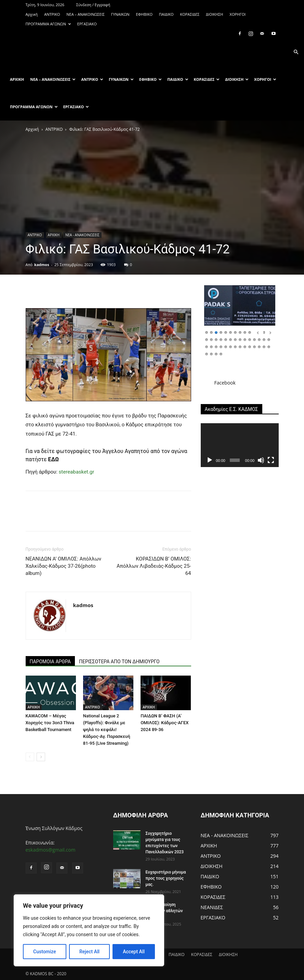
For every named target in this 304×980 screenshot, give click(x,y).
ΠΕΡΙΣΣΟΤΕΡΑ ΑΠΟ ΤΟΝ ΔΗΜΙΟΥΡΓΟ (119, 662)
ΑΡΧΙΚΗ (54, 235)
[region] (89, 930)
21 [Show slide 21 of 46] (235, 339)
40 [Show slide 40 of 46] (259, 346)
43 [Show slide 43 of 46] (207, 354)
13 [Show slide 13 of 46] (264, 332)
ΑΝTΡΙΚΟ (52, 14)
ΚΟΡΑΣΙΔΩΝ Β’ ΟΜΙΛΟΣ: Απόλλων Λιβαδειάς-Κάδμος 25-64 (154, 566)
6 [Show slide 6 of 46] (230, 332)
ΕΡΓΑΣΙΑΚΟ (87, 24)
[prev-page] (30, 757)
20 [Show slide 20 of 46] (230, 339)
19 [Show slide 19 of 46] (226, 339)
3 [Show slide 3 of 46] (216, 332)
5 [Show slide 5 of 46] (226, 332)
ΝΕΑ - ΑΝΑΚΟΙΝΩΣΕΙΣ (82, 235)
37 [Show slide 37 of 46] (245, 346)
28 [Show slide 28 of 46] (269, 339)
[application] (240, 445)
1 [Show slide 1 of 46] (207, 332)
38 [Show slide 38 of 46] (250, 346)
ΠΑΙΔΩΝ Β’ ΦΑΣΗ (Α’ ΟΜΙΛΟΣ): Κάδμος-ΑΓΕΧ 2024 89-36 (164, 723)
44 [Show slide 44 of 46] (211, 354)
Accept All (134, 952)
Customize (45, 952)
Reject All (89, 952)
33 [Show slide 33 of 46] (226, 346)
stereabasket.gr (77, 472)
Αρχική (32, 14)
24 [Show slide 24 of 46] (250, 339)
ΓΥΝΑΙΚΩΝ (120, 14)
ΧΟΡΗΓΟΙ (237, 14)
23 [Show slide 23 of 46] (245, 339)
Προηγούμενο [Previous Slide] (258, 333)
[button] (296, 52)
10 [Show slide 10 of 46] (250, 332)
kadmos (42, 265)
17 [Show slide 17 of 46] (216, 339)
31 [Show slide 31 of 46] (216, 346)
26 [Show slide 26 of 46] (259, 339)
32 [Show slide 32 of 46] (221, 346)
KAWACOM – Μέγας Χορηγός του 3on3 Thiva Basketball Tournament (50, 723)
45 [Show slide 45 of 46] (216, 354)
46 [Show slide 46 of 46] (221, 354)
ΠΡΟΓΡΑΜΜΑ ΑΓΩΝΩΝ (48, 24)
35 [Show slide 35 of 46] (235, 346)
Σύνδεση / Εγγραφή (93, 5)
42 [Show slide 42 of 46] (269, 346)
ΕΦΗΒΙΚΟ (144, 14)
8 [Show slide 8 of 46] (240, 332)
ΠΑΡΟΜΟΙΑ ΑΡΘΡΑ (50, 662)
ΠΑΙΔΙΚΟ (166, 14)
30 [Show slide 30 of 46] (211, 346)
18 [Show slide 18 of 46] (221, 339)
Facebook (225, 383)
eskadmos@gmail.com (51, 850)
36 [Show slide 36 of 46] (240, 346)
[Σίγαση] (261, 460)
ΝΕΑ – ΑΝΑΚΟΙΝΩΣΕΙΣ (85, 14)
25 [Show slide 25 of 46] (254, 339)
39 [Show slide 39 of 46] (254, 346)
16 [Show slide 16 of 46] (211, 339)
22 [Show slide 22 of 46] (240, 339)
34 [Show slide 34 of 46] (230, 346)
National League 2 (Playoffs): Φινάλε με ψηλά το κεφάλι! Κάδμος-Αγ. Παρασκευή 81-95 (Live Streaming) (107, 730)
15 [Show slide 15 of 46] (207, 339)
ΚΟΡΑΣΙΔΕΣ (190, 14)
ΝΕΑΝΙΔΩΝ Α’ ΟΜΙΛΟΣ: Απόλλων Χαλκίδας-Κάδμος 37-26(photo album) (64, 566)
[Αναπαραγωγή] (210, 460)
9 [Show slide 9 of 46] (245, 332)
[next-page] (41, 757)
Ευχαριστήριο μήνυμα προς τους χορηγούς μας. (166, 878)
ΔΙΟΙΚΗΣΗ (214, 14)
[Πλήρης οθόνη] (271, 460)
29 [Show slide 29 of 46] (207, 346)
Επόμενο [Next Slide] (270, 333)
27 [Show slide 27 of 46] (264, 339)
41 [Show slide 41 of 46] (264, 346)
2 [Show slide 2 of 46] (211, 332)
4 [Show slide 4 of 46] (221, 332)
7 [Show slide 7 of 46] (235, 332)
